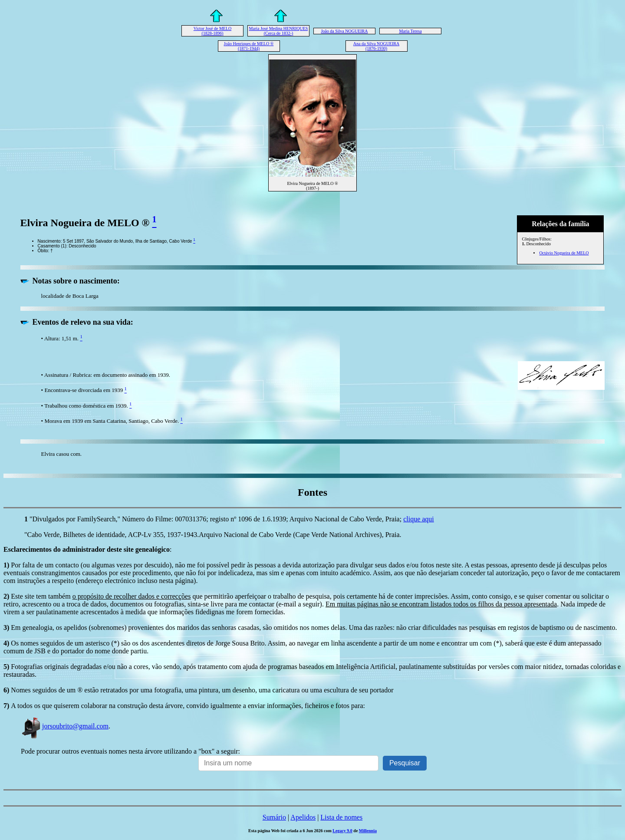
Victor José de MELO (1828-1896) (212, 31)
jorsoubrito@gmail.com (65, 726)
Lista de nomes (341, 817)
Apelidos (303, 817)
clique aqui (419, 519)
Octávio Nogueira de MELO (564, 253)
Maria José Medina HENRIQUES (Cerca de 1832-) (279, 31)
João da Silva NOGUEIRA (344, 31)
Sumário (274, 817)
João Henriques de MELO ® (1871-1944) (249, 46)
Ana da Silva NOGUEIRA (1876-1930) (376, 46)
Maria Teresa (410, 31)
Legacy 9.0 (342, 831)
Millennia (368, 831)
